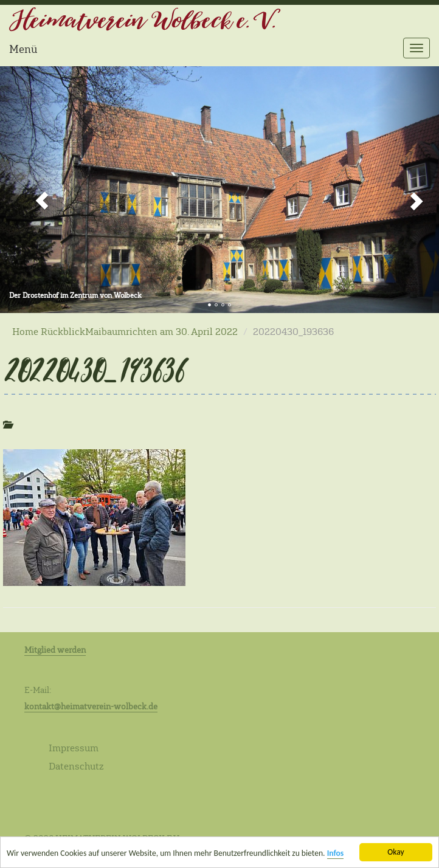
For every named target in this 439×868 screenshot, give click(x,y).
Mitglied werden (55, 650)
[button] (33, 190)
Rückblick (63, 332)
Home (25, 332)
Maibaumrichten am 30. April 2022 (161, 332)
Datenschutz (76, 766)
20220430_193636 (93, 370)
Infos (336, 854)
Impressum (74, 748)
